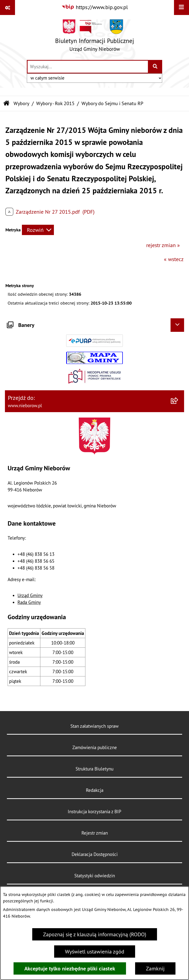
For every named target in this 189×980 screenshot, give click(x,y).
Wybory (21, 103)
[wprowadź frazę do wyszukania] (88, 67)
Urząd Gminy (30, 595)
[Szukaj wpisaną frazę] (155, 67)
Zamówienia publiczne (95, 747)
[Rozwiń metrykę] (38, 230)
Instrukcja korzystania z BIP (94, 812)
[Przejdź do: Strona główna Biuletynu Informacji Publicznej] (6, 104)
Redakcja (95, 790)
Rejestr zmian (95, 833)
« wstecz (174, 259)
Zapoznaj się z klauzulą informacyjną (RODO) (95, 934)
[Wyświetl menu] (181, 7)
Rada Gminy (29, 602)
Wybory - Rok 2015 (55, 103)
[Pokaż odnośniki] (8, 7)
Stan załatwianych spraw (94, 726)
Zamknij (155, 968)
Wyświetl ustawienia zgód (95, 952)
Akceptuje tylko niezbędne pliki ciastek (70, 968)
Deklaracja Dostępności (95, 854)
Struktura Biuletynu (94, 769)
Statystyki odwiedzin (95, 876)
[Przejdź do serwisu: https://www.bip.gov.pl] (94, 7)
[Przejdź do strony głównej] (95, 37)
